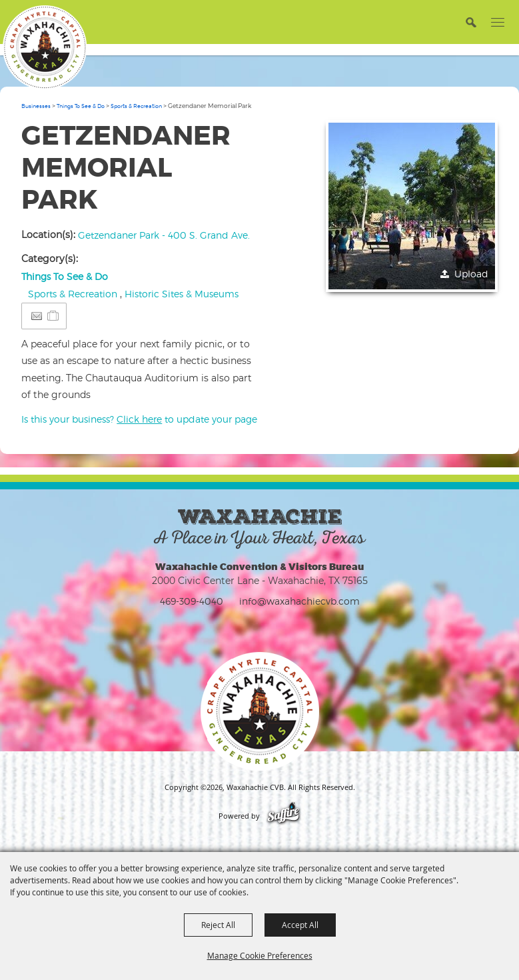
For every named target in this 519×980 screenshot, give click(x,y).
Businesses (36, 106)
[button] (471, 22)
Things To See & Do (81, 106)
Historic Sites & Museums (182, 294)
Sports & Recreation (136, 106)
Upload (471, 274)
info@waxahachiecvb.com (299, 601)
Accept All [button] (300, 925)
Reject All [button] (218, 925)
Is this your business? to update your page (139, 419)
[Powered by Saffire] (283, 816)
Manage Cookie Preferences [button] (260, 955)
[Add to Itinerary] (54, 316)
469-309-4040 (192, 601)
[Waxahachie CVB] (45, 47)
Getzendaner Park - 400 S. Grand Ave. (164, 235)
